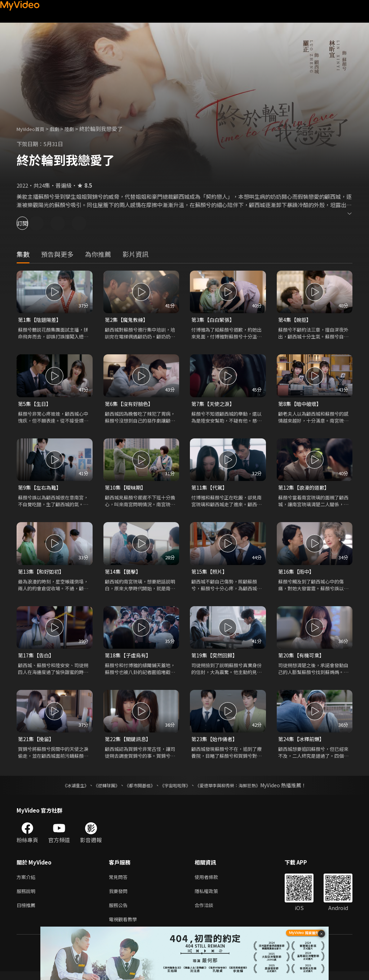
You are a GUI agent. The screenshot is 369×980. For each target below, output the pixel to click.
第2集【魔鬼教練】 (128, 320)
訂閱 (31, 223)
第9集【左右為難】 (41, 489)
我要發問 (120, 897)
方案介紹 (27, 882)
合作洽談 (210, 912)
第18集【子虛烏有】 (129, 658)
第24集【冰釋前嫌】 (303, 743)
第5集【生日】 (36, 405)
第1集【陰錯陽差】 (41, 320)
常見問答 (120, 882)
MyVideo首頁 (33, 129)
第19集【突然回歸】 (216, 658)
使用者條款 (212, 882)
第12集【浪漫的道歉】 (305, 489)
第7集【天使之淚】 (214, 405)
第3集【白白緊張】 (214, 320)
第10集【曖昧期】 (127, 489)
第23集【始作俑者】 (216, 743)
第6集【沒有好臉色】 (131, 405)
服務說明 (27, 897)
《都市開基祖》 (136, 789)
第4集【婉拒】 (296, 320)
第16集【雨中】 (297, 574)
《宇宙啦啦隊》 (177, 789)
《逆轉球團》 (98, 789)
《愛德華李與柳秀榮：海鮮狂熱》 (237, 789)
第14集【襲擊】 (124, 574)
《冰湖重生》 (63, 789)
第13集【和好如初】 (43, 574)
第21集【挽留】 (37, 743)
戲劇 (60, 129)
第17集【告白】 (37, 658)
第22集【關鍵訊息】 (129, 743)
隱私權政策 (212, 897)
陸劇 (76, 129)
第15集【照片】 (210, 574)
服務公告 (120, 912)
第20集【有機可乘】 (303, 658)
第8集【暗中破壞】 (301, 405)
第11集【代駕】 (210, 489)
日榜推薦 (27, 912)
